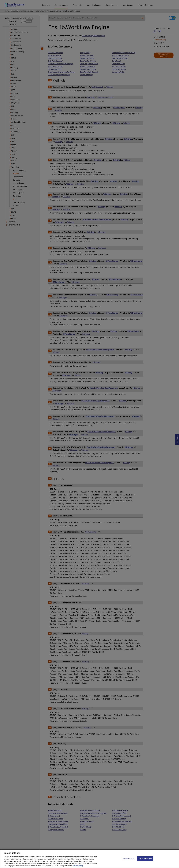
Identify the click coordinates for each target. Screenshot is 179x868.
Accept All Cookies (145, 862)
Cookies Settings (128, 862)
